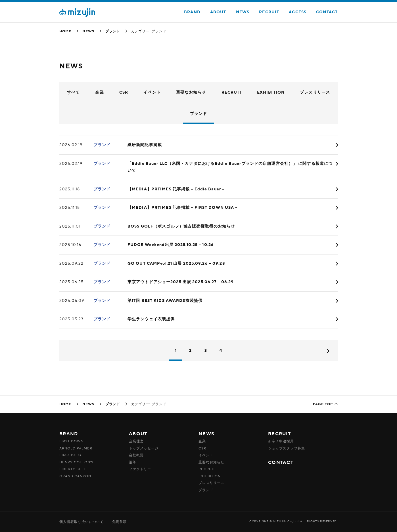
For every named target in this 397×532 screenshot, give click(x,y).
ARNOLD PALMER (76, 448)
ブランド (113, 31)
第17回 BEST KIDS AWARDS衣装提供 (165, 301)
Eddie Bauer (70, 455)
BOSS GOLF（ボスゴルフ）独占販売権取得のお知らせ (181, 226)
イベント (152, 92)
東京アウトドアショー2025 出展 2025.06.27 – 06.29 (181, 282)
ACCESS (298, 12)
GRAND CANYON (75, 476)
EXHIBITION (271, 92)
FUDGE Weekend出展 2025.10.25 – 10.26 (171, 245)
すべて (73, 92)
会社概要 (136, 455)
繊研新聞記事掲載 (145, 145)
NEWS (243, 12)
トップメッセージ (144, 448)
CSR (124, 92)
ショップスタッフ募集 (287, 448)
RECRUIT (269, 12)
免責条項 (120, 522)
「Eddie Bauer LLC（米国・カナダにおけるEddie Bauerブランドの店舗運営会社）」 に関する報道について (230, 167)
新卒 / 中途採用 (281, 441)
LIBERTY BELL (73, 469)
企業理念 (136, 441)
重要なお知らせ (191, 92)
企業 (99, 92)
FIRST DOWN (71, 441)
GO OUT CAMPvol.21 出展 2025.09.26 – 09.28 (176, 263)
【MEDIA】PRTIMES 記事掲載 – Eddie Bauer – (176, 189)
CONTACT (327, 12)
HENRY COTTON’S (76, 462)
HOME (65, 31)
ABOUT (218, 12)
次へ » (327, 351)
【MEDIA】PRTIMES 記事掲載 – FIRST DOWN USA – (183, 208)
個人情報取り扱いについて (82, 522)
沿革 (133, 462)
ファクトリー (140, 469)
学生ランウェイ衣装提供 (151, 319)
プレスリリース (315, 92)
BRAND (192, 12)
